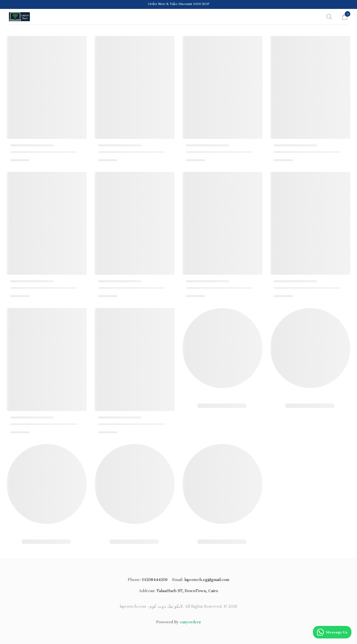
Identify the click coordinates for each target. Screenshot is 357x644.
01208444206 (148, 581)
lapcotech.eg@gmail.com (201, 581)
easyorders (190, 624)
